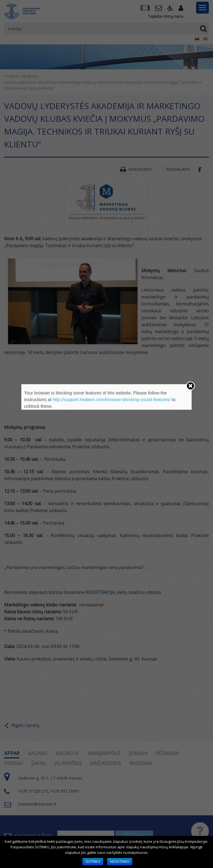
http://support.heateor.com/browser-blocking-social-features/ (112, 400)
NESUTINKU (120, 862)
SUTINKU (93, 862)
